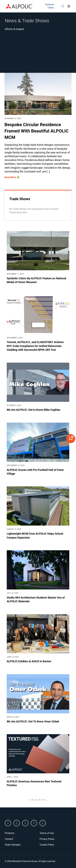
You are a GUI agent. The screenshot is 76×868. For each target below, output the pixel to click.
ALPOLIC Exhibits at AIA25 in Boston (29, 661)
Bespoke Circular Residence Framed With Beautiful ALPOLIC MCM (37, 131)
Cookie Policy (47, 845)
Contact (9, 839)
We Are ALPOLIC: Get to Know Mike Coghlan (34, 410)
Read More (10, 177)
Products (10, 833)
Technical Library (50, 6)
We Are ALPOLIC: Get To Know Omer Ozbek (33, 721)
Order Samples (13, 845)
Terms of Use (47, 833)
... (47, 800)
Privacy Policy (47, 839)
